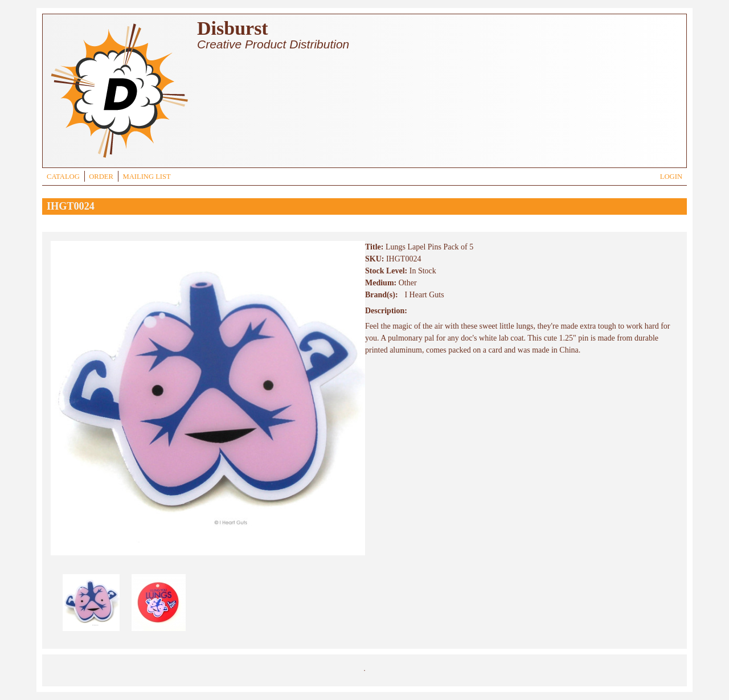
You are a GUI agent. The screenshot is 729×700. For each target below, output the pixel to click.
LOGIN (671, 177)
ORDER (101, 177)
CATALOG (63, 177)
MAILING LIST (146, 177)
